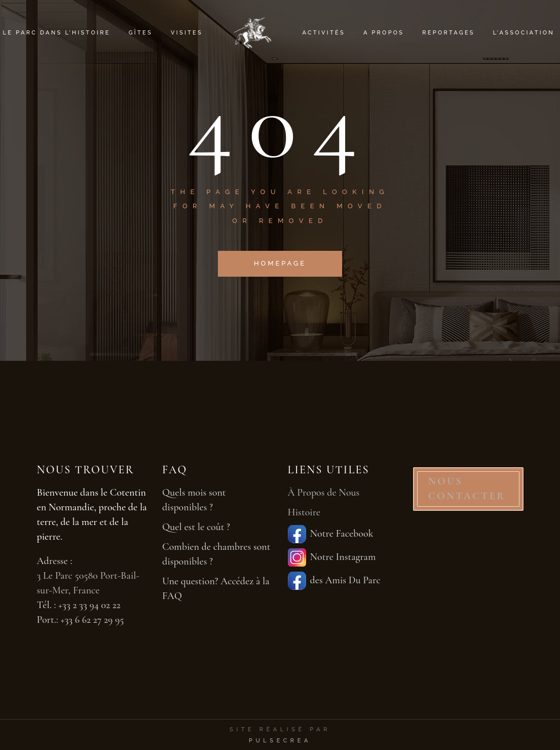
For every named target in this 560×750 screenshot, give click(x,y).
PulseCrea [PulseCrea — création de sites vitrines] (280, 741)
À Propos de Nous (324, 493)
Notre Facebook (331, 534)
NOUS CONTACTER (467, 489)
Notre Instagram (332, 557)
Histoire (304, 512)
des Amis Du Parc (334, 581)
